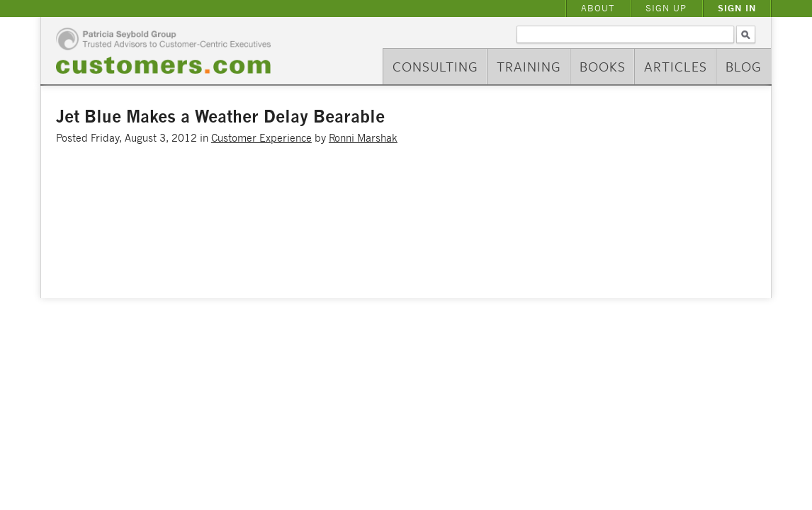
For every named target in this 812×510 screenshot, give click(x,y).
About (598, 8)
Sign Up (666, 8)
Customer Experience (261, 138)
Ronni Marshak (363, 138)
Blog (744, 66)
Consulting (435, 66)
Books (603, 66)
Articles (676, 66)
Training (529, 66)
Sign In (737, 8)
